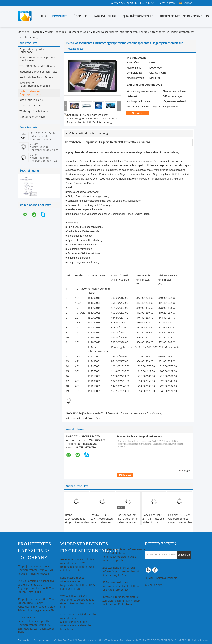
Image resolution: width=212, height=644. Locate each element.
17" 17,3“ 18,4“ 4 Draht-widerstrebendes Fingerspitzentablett (43, 136)
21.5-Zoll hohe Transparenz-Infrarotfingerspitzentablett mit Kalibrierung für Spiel (121, 571)
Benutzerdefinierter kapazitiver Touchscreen (38, 59)
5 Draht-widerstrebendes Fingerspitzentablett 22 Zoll (43, 159)
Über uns (80, 16)
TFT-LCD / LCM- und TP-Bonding (38, 66)
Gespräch (139, 113)
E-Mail (150, 578)
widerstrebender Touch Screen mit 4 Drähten (107, 413)
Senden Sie (184, 555)
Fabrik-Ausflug (105, 16)
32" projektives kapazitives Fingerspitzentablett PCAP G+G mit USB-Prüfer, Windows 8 (36, 570)
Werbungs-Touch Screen (34, 111)
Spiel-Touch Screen (31, 106)
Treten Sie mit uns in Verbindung (184, 16)
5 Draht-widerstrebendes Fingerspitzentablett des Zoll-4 (44, 149)
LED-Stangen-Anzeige (32, 117)
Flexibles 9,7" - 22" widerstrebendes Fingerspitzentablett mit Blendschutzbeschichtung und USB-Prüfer (180, 524)
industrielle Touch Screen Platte (38, 72)
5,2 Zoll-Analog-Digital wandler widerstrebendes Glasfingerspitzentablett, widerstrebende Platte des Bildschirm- (78, 622)
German (189, 3)
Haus (42, 16)
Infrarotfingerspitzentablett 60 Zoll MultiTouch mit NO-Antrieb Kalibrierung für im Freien (121, 601)
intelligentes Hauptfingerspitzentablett (35, 84)
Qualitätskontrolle (138, 16)
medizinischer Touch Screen (36, 77)
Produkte (60, 16)
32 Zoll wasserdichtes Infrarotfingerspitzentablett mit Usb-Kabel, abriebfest (121, 586)
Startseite (23, 32)
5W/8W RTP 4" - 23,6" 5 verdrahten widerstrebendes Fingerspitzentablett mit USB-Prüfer (103, 523)
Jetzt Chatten (167, 3)
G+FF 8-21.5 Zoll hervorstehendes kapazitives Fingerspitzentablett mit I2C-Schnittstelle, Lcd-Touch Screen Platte (36, 625)
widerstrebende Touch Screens (146, 413)
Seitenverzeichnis (167, 578)
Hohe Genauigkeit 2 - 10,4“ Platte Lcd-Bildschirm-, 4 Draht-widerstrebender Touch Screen (154, 524)
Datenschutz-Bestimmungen (35, 640)
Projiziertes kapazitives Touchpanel (33, 51)
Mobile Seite (153, 585)
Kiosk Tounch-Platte (31, 100)
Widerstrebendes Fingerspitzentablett (68, 32)
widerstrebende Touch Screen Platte (83, 418)
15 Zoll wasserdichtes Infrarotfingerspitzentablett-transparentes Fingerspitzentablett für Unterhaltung (92, 119)
